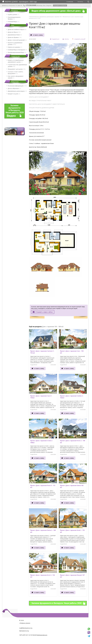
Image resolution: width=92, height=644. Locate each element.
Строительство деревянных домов (17, 65)
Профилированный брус (17, 52)
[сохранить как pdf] (79, 39)
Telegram (49, 5)
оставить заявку (38, 35)
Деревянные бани (15, 35)
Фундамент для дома (17, 69)
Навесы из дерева (15, 47)
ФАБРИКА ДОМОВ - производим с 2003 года (20, 2)
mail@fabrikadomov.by (26, 628)
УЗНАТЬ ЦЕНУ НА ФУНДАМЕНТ (39, 97)
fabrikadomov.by (24, 631)
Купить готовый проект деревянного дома (16, 61)
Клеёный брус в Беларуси (17, 50)
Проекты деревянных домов (15, 44)
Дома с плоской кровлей (17, 40)
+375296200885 (30, 5)
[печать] (66, 39)
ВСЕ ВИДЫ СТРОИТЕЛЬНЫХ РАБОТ (40, 100)
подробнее (34, 365)
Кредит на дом (14, 94)
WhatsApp (40, 5)
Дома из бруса (14, 32)
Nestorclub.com (43, 635)
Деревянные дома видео (17, 91)
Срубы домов (13, 14)
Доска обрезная (14, 88)
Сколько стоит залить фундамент (15, 73)
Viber (44, 5)
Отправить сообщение (60, 5)
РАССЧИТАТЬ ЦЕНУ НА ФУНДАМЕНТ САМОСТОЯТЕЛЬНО (47, 104)
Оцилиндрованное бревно (14, 18)
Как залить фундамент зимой (16, 77)
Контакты (80, 2)
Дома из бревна (15, 37)
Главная (31, 17)
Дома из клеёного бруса (17, 29)
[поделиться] (55, 39)
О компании (70, 2)
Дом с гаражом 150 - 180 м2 (59, 17)
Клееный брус (14, 22)
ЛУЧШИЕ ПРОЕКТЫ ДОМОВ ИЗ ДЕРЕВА (42, 108)
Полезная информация (17, 86)
